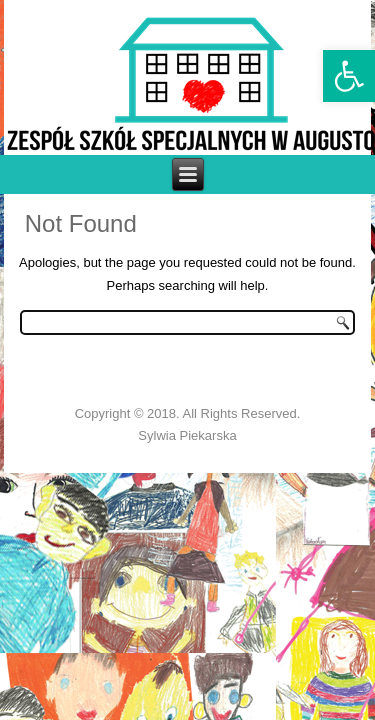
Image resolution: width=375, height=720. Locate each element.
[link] (349, 76)
